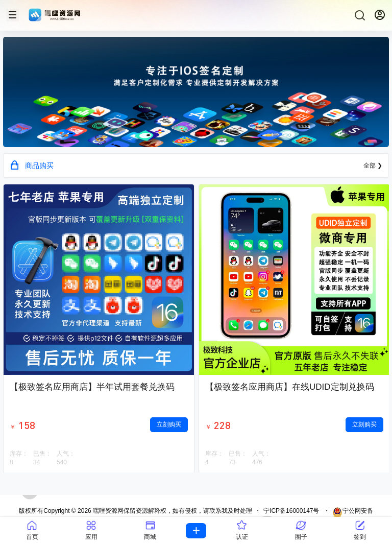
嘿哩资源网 (107, 511)
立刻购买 (169, 424)
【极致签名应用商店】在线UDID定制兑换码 (290, 387)
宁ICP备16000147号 (291, 511)
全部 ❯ (373, 165)
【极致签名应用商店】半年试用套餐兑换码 (92, 387)
